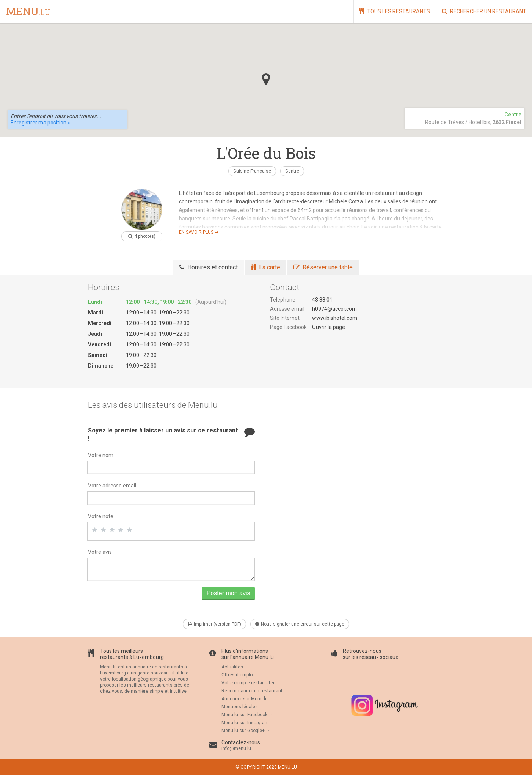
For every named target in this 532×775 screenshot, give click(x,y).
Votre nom (101, 455)
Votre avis (100, 552)
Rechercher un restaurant (484, 11)
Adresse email (287, 309)
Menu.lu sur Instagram (245, 723)
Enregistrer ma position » (40, 123)
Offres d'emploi (238, 675)
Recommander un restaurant (252, 691)
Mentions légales (240, 707)
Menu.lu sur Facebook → (247, 715)
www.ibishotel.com (335, 318)
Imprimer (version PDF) (214, 624)
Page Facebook (288, 327)
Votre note (101, 516)
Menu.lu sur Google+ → (246, 731)
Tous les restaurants (395, 11)
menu (28, 12)
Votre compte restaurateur (249, 683)
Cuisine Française (252, 171)
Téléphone (283, 300)
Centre (292, 171)
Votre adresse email (112, 486)
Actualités (232, 667)
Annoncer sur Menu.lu (245, 699)
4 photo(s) (142, 236)
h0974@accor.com (334, 309)
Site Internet (285, 318)
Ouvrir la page (329, 327)
